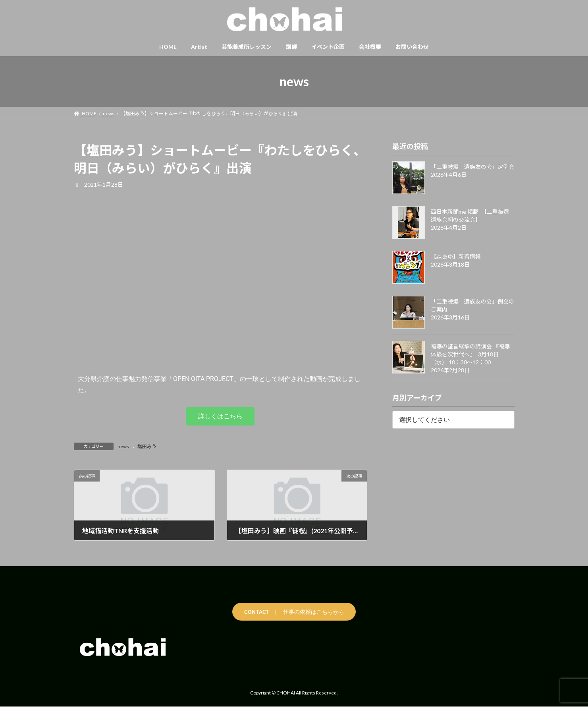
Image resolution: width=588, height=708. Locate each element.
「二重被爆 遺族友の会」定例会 (472, 167)
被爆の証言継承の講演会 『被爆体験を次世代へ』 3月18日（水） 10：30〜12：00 (470, 354)
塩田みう (147, 446)
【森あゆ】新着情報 (456, 256)
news (123, 446)
